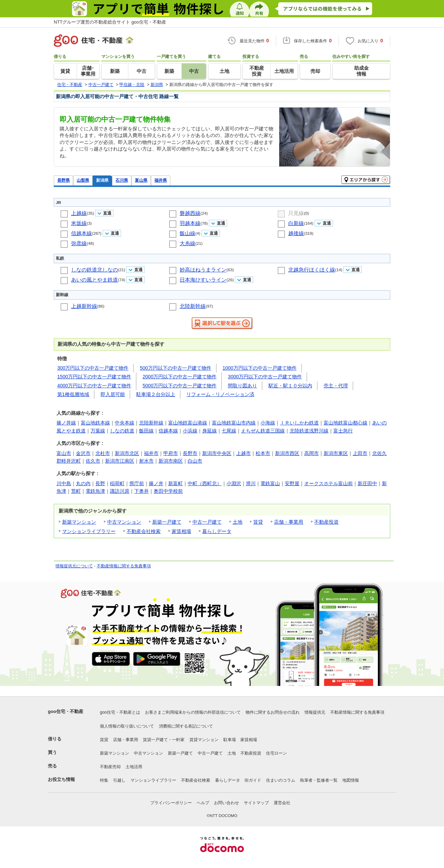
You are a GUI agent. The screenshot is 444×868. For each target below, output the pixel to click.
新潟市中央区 (217, 453)
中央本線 (125, 423)
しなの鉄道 (122, 431)
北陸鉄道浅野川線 (309, 431)
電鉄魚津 (95, 491)
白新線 (296, 223)
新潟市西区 (287, 453)
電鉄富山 (270, 483)
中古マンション (124, 522)
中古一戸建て (207, 522)
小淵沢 (234, 483)
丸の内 (83, 483)
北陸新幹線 (193, 306)
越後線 (296, 233)
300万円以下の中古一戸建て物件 (93, 368)
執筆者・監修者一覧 (319, 780)
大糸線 (187, 243)
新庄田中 (367, 483)
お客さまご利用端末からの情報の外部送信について (193, 712)
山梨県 (83, 180)
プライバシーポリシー (171, 803)
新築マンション (79, 522)
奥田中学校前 (168, 491)
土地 (238, 522)
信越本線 (82, 233)
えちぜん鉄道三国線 (263, 431)
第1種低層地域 (73, 394)
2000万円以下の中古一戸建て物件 (180, 377)
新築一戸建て (167, 522)
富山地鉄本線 (95, 423)
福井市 (151, 453)
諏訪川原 (120, 491)
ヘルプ (203, 803)
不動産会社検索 (144, 531)
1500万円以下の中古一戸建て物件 (94, 377)
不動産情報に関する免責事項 (124, 566)
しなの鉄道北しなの (95, 270)
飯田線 (146, 431)
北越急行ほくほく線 (312, 270)
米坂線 (79, 223)
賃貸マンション (204, 740)
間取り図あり (242, 386)
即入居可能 (113, 394)
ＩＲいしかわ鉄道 (299, 423)
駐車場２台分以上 (156, 394)
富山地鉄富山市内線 (234, 423)
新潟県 (102, 180)
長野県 (63, 180)
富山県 (141, 180)
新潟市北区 (127, 453)
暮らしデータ (217, 531)
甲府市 (171, 453)
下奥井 (142, 491)
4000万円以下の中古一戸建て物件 (94, 386)
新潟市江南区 (120, 461)
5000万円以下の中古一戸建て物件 (180, 386)
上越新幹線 (84, 306)
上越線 (79, 213)
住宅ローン (276, 753)
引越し (119, 780)
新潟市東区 (336, 453)
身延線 (210, 431)
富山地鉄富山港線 (188, 423)
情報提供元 (315, 712)
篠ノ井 (156, 483)
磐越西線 (190, 213)
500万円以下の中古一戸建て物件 (175, 368)
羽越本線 (190, 223)
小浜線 (190, 431)
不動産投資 (326, 522)
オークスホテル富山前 (328, 483)
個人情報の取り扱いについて (127, 726)
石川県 (122, 180)
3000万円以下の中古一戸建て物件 (265, 377)
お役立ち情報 (61, 779)
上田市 (360, 453)
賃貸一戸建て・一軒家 (164, 740)
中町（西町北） (205, 483)
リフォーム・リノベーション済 (220, 394)
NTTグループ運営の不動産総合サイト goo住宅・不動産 (110, 22)
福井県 (161, 180)
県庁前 (137, 483)
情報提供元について (74, 566)
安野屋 (292, 483)
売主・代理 (336, 386)
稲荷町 (117, 483)
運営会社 (282, 803)
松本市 (263, 453)
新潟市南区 (171, 461)
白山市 (195, 461)
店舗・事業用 (289, 522)
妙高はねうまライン (203, 270)
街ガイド (253, 780)
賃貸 (258, 522)
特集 (104, 780)
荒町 (76, 491)
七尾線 (229, 431)
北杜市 (103, 453)
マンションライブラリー (89, 531)
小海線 (268, 423)
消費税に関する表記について (186, 726)
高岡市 (311, 453)
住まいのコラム (281, 780)
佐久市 (93, 461)
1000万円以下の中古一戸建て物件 (260, 368)
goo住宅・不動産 (66, 711)
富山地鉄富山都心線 (345, 423)
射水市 (146, 461)
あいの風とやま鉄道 (95, 280)
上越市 (244, 453)
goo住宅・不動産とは (120, 712)
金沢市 (83, 453)
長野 (100, 483)
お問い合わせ (227, 803)
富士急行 (343, 431)
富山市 (64, 453)
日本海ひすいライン (203, 280)
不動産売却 (110, 767)
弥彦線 (79, 243)
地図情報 (351, 780)
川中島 (64, 483)
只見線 (296, 213)
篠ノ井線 (66, 423)
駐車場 (230, 740)
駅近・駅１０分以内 (290, 386)
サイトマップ (256, 803)
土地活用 (134, 767)
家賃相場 (181, 531)
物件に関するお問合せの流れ (273, 712)
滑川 (251, 483)
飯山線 (187, 233)
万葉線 (98, 431)
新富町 (176, 483)
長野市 (190, 453)
